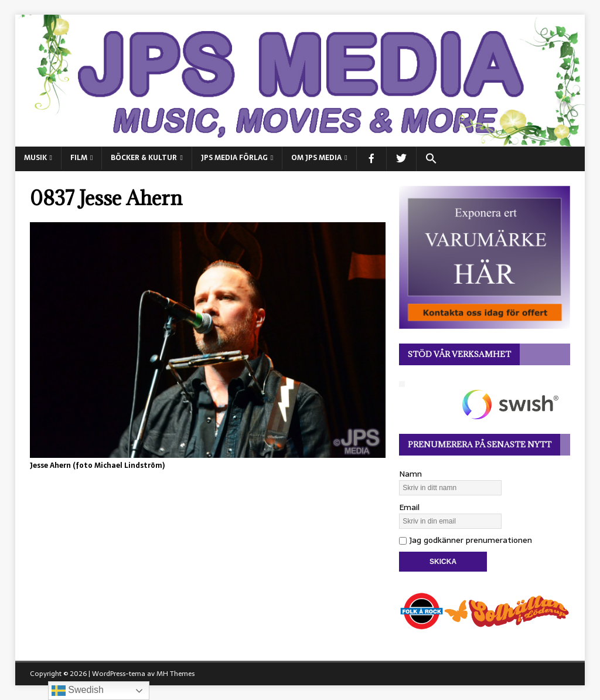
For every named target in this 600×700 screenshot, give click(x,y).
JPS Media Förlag (234, 158)
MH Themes (175, 674)
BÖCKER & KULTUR (144, 158)
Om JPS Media (316, 158)
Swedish (78, 691)
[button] (431, 159)
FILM (79, 158)
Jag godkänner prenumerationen (466, 540)
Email (409, 507)
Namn (410, 474)
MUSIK (35, 158)
